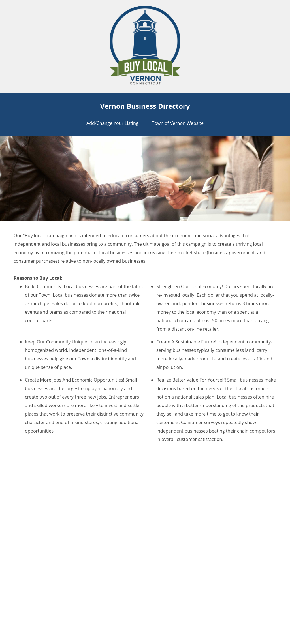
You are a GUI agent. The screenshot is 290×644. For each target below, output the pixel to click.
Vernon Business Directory (145, 106)
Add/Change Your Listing (112, 123)
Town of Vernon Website (178, 123)
